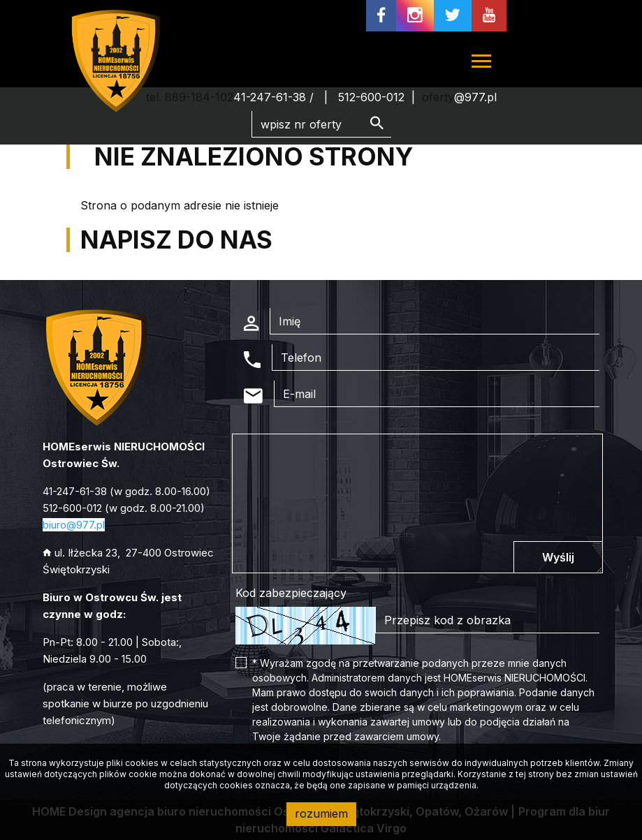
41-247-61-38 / (275, 97)
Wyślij (558, 557)
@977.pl (475, 97)
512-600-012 (371, 97)
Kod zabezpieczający (291, 593)
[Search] (321, 124)
